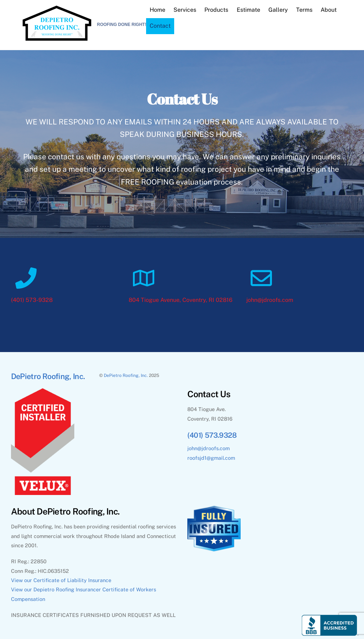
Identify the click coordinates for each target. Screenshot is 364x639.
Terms (304, 10)
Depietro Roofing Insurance (66, 589)
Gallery (278, 10)
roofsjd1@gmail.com (211, 458)
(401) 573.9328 (212, 435)
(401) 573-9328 (32, 300)
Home (157, 10)
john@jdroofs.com (270, 300)
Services (185, 10)
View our (22, 589)
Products (216, 10)
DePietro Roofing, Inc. (126, 375)
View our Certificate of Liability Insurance (61, 580)
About (329, 10)
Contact (160, 26)
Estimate (248, 10)
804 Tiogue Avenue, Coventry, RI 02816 (181, 300)
